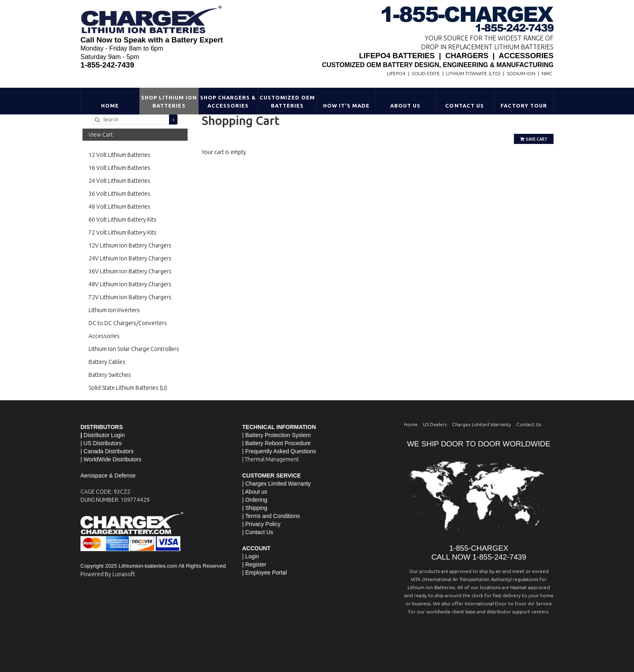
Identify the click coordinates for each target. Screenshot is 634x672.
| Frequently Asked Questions (279, 451)
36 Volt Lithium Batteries (119, 194)
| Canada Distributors (107, 451)
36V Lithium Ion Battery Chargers (130, 271)
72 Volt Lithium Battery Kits (123, 232)
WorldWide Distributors (113, 459)
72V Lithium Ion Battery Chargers (130, 297)
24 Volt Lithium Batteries (119, 181)
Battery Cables (107, 362)
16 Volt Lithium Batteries (119, 168)
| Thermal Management (271, 459)
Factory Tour (524, 106)
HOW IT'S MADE (347, 106)
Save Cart (534, 139)
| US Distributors (101, 443)
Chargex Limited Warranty (482, 424)
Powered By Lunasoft (108, 574)
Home (110, 106)
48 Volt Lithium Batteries (119, 207)
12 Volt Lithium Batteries (119, 155)
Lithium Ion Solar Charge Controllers (134, 349)
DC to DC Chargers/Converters (128, 323)
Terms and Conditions (272, 516)
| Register (254, 564)
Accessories (104, 336)
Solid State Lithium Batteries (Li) (128, 388)
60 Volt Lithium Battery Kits (123, 220)
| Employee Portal (264, 573)
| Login (251, 556)
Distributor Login (104, 435)
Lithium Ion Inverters (114, 310)
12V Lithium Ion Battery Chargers (130, 245)
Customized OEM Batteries (287, 101)
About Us (405, 106)
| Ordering (255, 500)
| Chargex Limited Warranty (277, 484)
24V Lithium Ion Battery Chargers (130, 258)
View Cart (101, 135)
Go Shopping (218, 160)
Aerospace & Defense (108, 475)
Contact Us (464, 106)
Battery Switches (110, 375)
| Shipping (255, 508)
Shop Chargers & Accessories (228, 101)
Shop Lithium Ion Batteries (169, 101)
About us (256, 492)
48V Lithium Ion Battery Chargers (130, 284)
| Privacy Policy (261, 524)
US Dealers (435, 424)
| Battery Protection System (276, 435)
